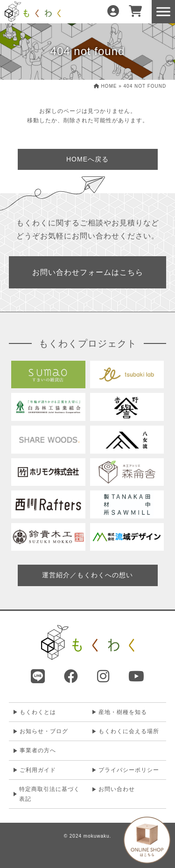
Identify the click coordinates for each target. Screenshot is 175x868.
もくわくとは (38, 712)
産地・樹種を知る (123, 712)
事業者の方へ (38, 750)
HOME (105, 86)
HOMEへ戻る (87, 159)
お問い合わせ (117, 789)
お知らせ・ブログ (44, 731)
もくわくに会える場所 (129, 731)
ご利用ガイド (38, 770)
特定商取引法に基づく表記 (49, 794)
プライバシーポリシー (129, 770)
